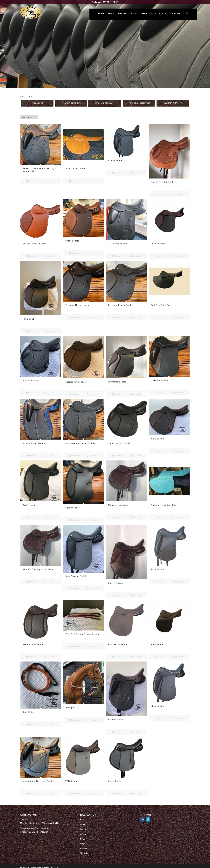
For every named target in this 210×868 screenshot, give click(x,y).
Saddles (84, 825)
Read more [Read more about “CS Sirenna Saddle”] (117, 252)
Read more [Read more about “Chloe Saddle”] (74, 249)
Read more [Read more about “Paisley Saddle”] (117, 592)
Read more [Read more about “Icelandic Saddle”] (159, 389)
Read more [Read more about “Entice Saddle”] (159, 252)
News (82, 835)
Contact (84, 845)
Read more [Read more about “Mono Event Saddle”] (117, 514)
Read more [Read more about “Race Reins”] (31, 721)
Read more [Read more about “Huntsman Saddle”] (117, 390)
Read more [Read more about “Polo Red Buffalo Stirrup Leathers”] (74, 643)
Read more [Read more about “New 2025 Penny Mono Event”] (31, 578)
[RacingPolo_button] (173, 100)
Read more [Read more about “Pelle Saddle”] (159, 578)
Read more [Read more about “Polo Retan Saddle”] (117, 653)
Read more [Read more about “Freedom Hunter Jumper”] (74, 314)
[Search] (187, 14)
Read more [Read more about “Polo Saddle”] (159, 653)
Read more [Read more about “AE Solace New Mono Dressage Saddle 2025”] (31, 177)
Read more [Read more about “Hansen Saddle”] (31, 389)
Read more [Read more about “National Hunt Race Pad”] (159, 514)
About (83, 821)
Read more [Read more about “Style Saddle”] (159, 715)
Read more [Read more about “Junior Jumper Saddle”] (117, 452)
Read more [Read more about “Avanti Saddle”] (117, 169)
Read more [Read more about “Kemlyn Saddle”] (74, 516)
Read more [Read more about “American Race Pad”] (74, 177)
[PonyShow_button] (105, 100)
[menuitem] (101, 14)
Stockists (84, 849)
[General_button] (139, 100)
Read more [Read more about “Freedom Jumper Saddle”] (117, 314)
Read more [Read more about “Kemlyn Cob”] (31, 514)
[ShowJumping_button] (71, 100)
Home (83, 816)
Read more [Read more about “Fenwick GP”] (31, 328)
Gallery (83, 830)
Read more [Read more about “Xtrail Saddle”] (117, 790)
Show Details (50, 177)
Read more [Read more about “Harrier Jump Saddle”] (74, 391)
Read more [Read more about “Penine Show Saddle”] (31, 653)
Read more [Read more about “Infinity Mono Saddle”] (31, 452)
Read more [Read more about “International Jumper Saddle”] (74, 452)
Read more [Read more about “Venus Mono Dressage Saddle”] (31, 790)
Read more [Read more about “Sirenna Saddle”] (117, 728)
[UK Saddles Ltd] (34, 12)
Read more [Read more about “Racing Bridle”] (74, 716)
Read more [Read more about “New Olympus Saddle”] (74, 585)
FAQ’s (83, 840)
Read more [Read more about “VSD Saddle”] (74, 790)
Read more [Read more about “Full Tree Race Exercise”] (159, 314)
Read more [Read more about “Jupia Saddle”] (159, 447)
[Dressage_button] (37, 100)
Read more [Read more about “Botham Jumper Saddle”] (31, 252)
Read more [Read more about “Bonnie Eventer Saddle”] (159, 191)
